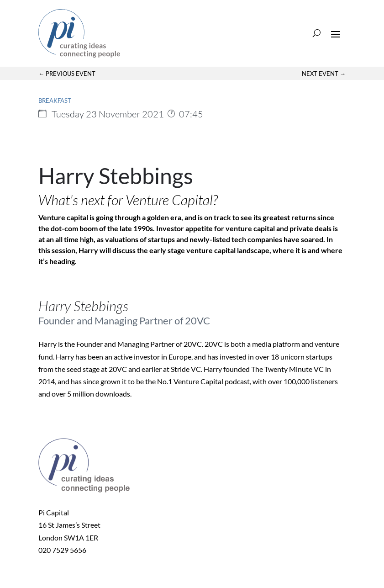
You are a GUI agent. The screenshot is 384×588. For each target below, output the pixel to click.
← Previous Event (67, 74)
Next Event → (324, 74)
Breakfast (55, 101)
